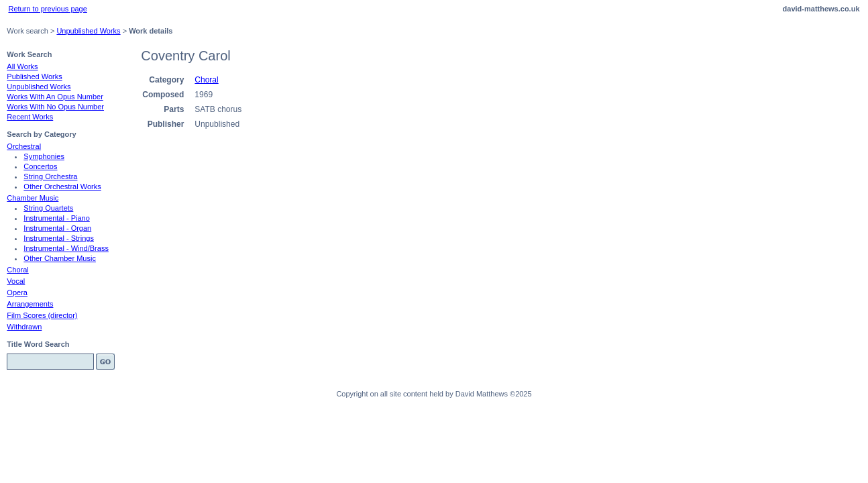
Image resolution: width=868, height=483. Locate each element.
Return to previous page (47, 9)
